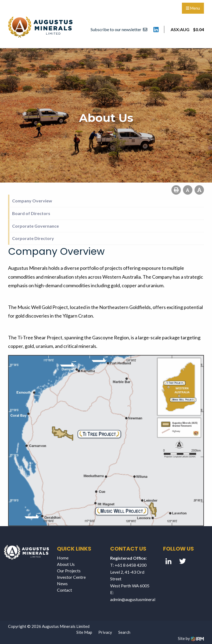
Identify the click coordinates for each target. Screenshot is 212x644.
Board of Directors (31, 213)
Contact (64, 590)
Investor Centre (71, 577)
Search (124, 632)
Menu (193, 8)
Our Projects (69, 571)
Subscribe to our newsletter (119, 29)
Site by (191, 638)
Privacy (105, 632)
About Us (66, 564)
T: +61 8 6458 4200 (128, 565)
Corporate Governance (35, 226)
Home (63, 558)
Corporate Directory (33, 238)
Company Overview (32, 201)
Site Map (84, 632)
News (62, 583)
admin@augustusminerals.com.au (141, 599)
